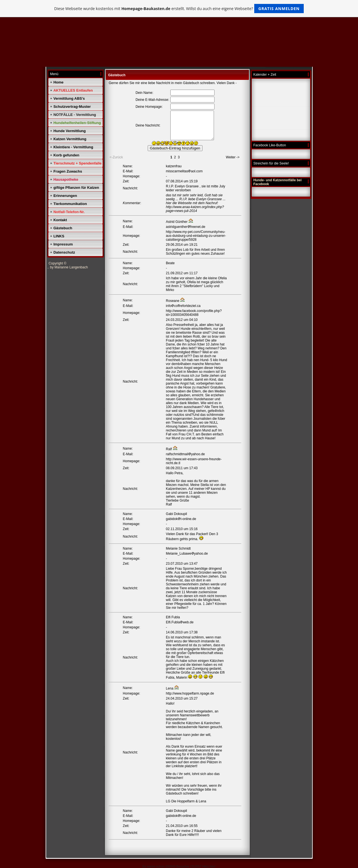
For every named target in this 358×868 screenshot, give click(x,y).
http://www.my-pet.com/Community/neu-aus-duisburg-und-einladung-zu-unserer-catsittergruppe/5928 (196, 236)
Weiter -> (233, 157)
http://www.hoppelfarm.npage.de (190, 693)
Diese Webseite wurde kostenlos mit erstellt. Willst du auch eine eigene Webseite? (179, 9)
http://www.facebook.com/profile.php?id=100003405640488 (194, 313)
